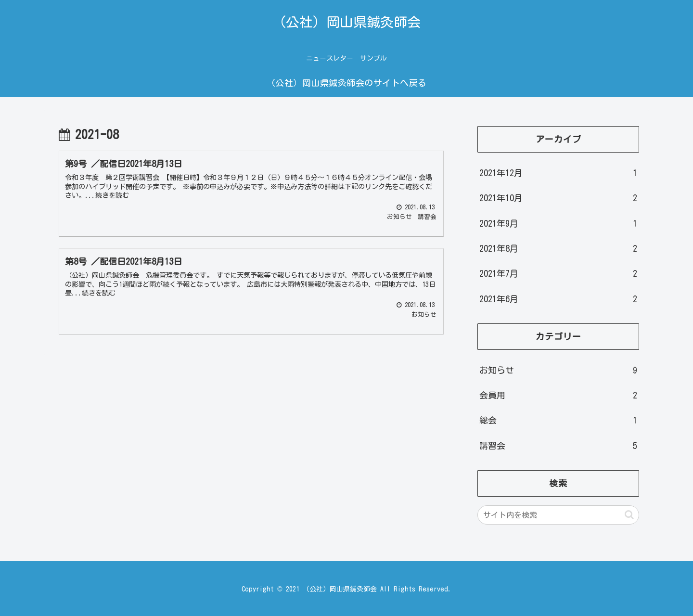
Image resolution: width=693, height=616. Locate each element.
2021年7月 (558, 273)
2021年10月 (558, 198)
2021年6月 (558, 299)
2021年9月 (558, 223)
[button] (629, 515)
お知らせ (558, 370)
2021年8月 (558, 248)
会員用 (558, 395)
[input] (558, 515)
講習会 (558, 446)
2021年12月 (558, 173)
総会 (558, 420)
